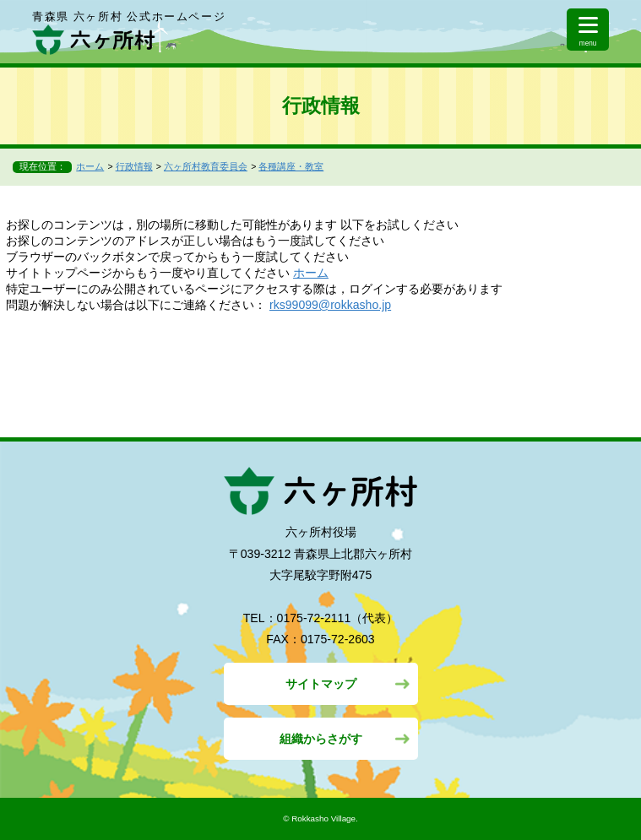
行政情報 (134, 166)
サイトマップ (321, 684)
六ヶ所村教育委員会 (206, 166)
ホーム (90, 166)
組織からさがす (321, 739)
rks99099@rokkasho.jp (330, 305)
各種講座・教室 (291, 166)
